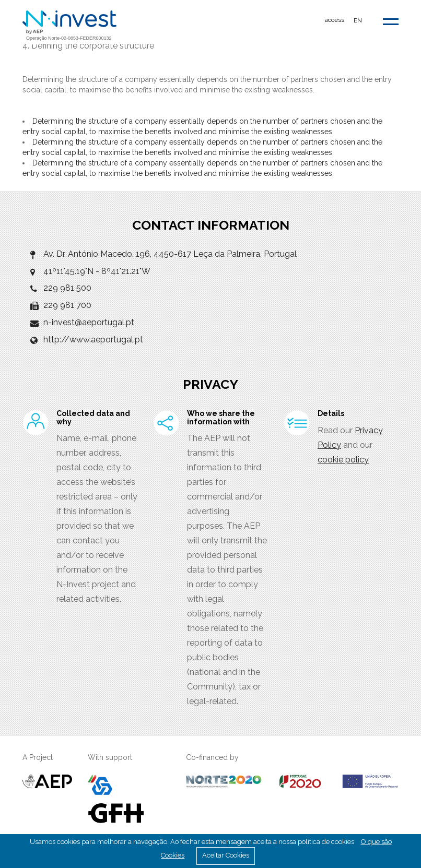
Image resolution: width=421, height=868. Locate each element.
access (335, 20)
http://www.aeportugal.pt (93, 340)
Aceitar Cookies (226, 855)
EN (358, 20)
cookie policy (343, 460)
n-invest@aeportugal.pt (89, 322)
